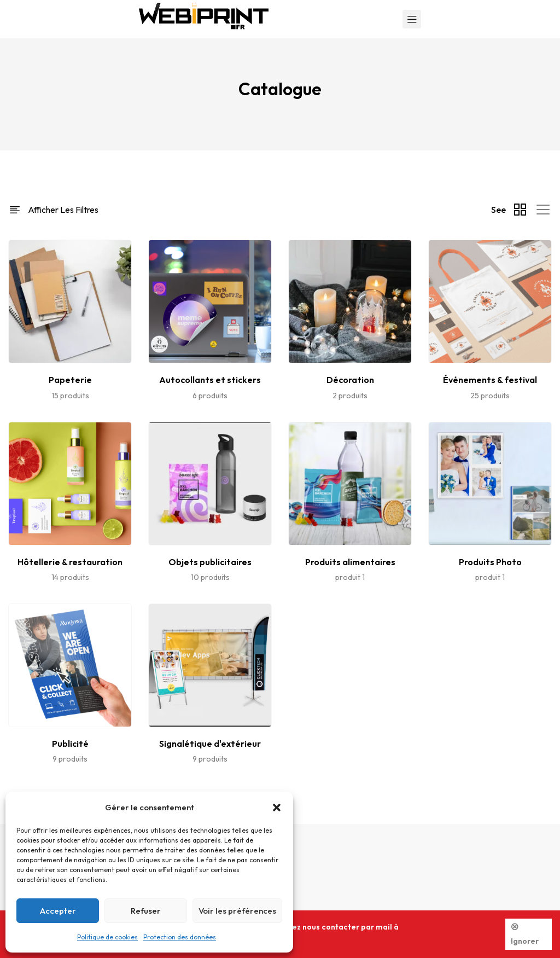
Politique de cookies (107, 937)
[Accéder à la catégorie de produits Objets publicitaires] (210, 561)
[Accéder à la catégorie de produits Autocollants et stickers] (210, 378)
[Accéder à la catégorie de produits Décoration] (350, 378)
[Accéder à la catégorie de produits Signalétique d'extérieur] (210, 742)
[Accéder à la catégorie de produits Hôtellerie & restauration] (70, 561)
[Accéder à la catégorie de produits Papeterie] (70, 378)
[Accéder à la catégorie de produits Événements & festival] (490, 378)
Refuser (146, 911)
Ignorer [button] (525, 941)
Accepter (58, 911)
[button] (277, 808)
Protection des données (180, 937)
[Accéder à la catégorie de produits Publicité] (70, 742)
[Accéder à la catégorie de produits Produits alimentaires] (350, 561)
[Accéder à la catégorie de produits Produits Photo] (490, 561)
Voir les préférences (237, 911)
